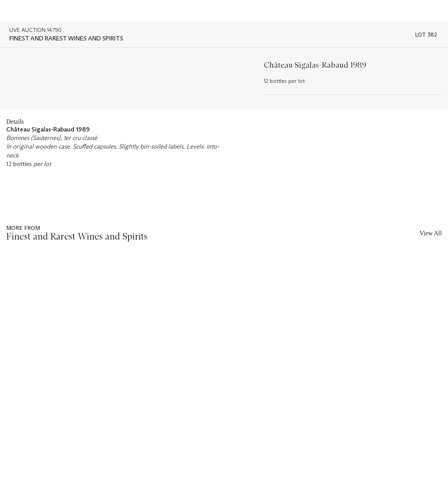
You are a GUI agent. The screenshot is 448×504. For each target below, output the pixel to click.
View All (431, 233)
